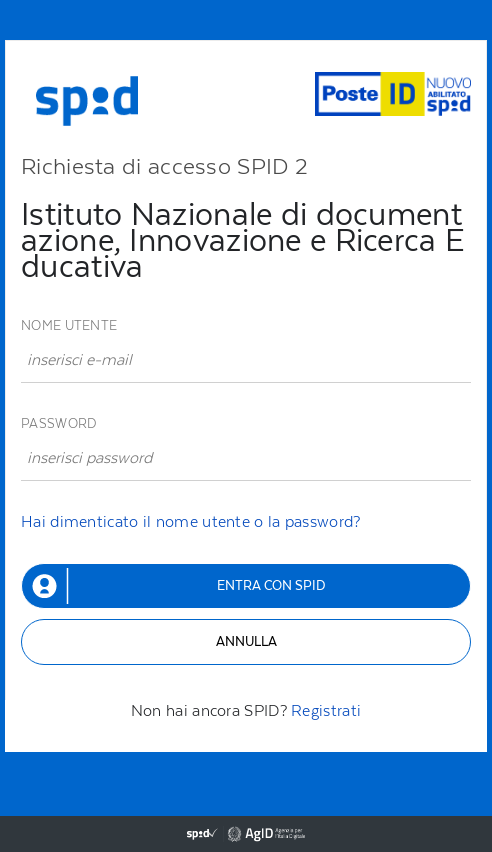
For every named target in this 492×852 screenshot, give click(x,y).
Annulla (246, 641)
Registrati (326, 710)
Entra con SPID (271, 585)
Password (58, 423)
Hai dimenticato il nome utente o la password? (191, 521)
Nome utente (69, 325)
